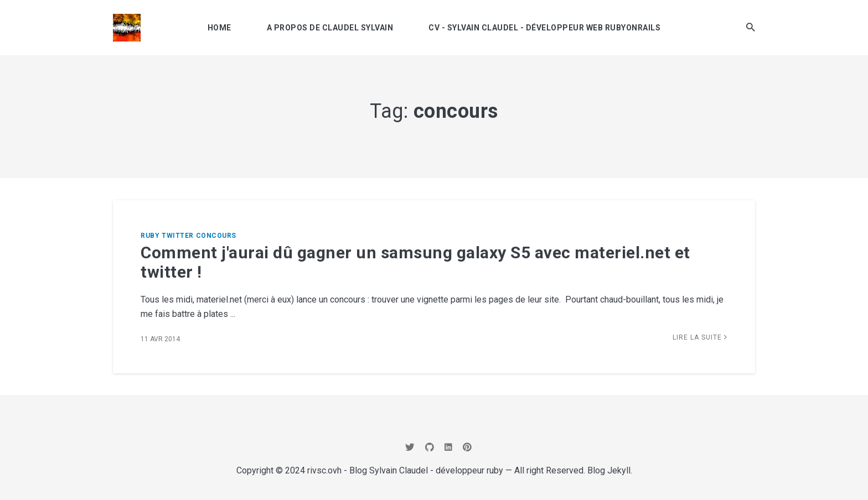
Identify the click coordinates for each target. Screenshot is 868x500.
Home (219, 28)
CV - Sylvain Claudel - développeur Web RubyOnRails (544, 28)
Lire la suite (700, 337)
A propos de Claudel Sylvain (330, 28)
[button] (751, 27)
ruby (150, 236)
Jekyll (619, 470)
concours (216, 236)
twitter (178, 236)
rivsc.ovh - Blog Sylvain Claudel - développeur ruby (405, 470)
